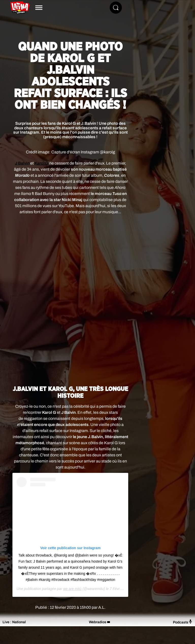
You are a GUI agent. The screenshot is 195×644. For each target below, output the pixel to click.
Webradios (98, 622)
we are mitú (72, 589)
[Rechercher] (116, 8)
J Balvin (22, 163)
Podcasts (183, 622)
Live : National (14, 622)
